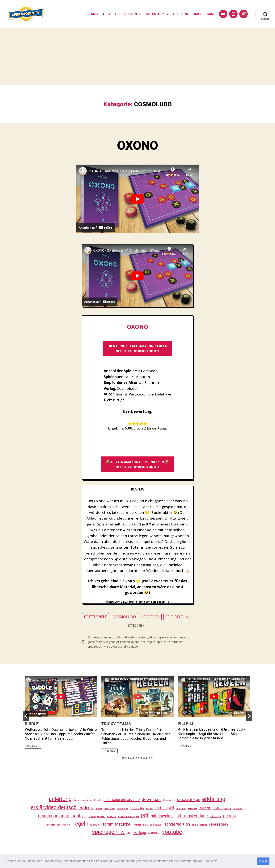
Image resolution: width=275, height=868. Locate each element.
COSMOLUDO (124, 617)
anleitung (106, 637)
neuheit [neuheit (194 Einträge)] (79, 816)
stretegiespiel (116, 647)
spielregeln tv (97, 647)
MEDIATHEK (155, 14)
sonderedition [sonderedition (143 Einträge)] (177, 824)
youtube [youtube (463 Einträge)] (172, 832)
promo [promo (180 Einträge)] (230, 816)
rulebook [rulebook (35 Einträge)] (95, 825)
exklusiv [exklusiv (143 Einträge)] (86, 808)
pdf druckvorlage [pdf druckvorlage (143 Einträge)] (192, 816)
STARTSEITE (96, 14)
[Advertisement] (137, 57)
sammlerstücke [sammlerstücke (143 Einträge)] (116, 824)
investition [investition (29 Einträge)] (109, 808)
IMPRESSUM (204, 14)
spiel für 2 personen (170, 642)
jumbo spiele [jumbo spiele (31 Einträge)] (137, 808)
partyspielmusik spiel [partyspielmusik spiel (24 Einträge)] (129, 816)
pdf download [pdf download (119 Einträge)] (163, 816)
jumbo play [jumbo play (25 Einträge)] (123, 808)
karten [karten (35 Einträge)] (149, 808)
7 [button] (142, 758)
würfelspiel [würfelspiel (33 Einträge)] (154, 833)
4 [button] (133, 758)
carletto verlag (138, 637)
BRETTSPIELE (95, 617)
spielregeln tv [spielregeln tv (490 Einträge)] (108, 832)
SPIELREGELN (126, 14)
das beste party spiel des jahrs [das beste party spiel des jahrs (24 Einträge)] (88, 800)
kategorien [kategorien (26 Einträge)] (181, 808)
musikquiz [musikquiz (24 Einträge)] (238, 808)
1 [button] (123, 758)
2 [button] (126, 758)
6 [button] (139, 758)
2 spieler (93, 637)
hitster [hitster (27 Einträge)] (99, 808)
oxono (135, 642)
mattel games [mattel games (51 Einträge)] (222, 808)
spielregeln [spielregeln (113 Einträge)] (218, 824)
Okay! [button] (263, 861)
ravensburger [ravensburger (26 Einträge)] (53, 825)
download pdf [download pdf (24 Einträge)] (169, 800)
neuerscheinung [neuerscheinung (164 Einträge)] (54, 816)
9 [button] (149, 758)
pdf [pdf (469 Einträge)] (145, 815)
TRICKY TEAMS (116, 724)
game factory (96, 642)
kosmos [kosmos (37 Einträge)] (192, 808)
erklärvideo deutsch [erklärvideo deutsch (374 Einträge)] (54, 807)
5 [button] (136, 758)
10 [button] (152, 758)
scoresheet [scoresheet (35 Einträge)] (156, 825)
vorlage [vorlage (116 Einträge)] (140, 832)
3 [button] (129, 758)
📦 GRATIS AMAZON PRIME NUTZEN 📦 (137, 464)
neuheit (125, 642)
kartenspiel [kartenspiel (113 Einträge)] (164, 808)
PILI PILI (185, 724)
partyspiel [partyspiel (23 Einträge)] (112, 816)
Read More (33, 746)
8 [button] (146, 758)
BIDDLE (32, 724)
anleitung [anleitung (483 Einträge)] (60, 799)
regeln (151, 642)
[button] (221, 862)
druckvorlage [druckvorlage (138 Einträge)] (189, 799)
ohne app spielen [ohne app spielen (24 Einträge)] (97, 816)
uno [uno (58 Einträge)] (129, 833)
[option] (61, 714)
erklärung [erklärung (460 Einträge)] (214, 799)
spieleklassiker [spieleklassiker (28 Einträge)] (199, 825)
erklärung (155, 637)
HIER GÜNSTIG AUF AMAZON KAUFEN (137, 348)
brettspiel (120, 637)
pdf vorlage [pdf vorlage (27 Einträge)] (215, 816)
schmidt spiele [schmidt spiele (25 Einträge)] (140, 825)
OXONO (138, 146)
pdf (143, 642)
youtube (133, 647)
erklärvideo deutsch (175, 637)
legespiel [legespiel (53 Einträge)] (205, 808)
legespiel (112, 642)
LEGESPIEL (151, 617)
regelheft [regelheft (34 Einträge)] (66, 825)
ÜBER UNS (181, 14)
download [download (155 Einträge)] (151, 799)
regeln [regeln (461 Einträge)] (81, 824)
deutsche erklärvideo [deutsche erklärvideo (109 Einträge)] (122, 800)
